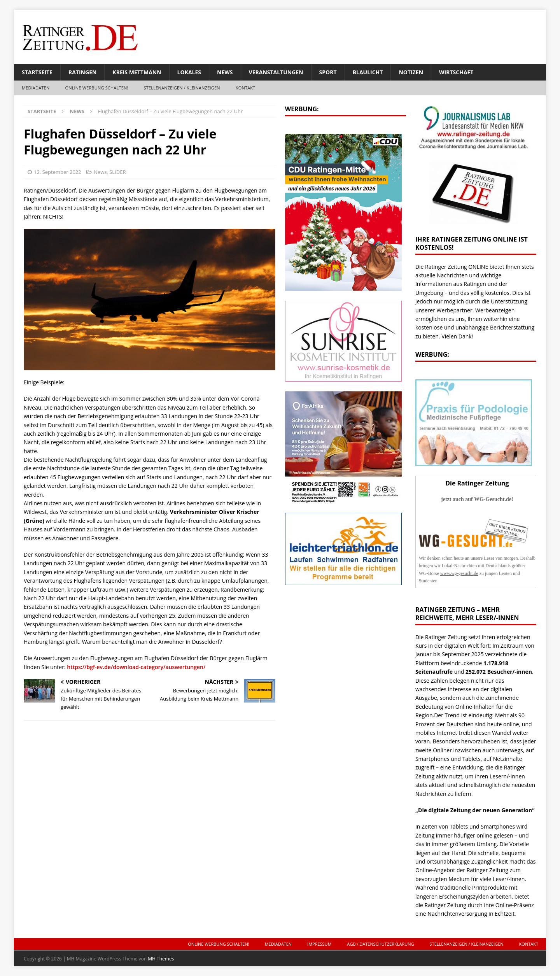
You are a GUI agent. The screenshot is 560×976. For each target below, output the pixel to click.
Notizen (411, 72)
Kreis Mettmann (137, 72)
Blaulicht (368, 72)
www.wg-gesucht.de (459, 573)
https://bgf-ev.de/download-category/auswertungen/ (136, 667)
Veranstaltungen (276, 72)
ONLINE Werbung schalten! (96, 88)
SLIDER (117, 172)
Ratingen (82, 72)
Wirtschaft (456, 72)
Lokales (189, 72)
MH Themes (161, 959)
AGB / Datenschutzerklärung (381, 944)
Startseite (37, 72)
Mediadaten (36, 88)
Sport (328, 72)
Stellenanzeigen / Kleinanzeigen (182, 88)
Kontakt (246, 88)
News (225, 72)
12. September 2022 (58, 172)
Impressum (319, 944)
